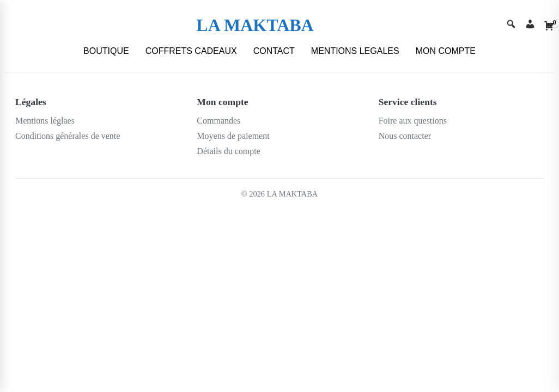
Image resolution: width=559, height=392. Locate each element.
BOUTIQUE (106, 51)
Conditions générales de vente (68, 136)
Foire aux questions (413, 121)
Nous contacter (405, 136)
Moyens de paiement (233, 136)
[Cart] (549, 26)
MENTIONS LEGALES (355, 51)
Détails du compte (228, 151)
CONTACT (274, 51)
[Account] (530, 25)
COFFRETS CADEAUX (191, 51)
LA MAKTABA (255, 25)
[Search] (511, 25)
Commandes (218, 121)
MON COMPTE (446, 51)
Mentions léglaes (45, 121)
